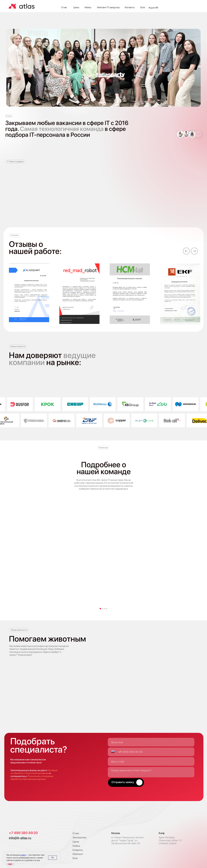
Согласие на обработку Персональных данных (34, 772)
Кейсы (88, 7)
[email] (151, 761)
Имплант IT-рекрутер (108, 7)
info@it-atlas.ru (20, 838)
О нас (64, 7)
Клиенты (78, 850)
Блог (143, 7)
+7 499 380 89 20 (23, 833)
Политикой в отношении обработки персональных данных (32, 778)
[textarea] (151, 772)
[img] (22, 819)
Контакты (130, 7)
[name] (151, 742)
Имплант (78, 854)
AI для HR (153, 8)
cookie (23, 855)
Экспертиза (79, 837)
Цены (76, 7)
